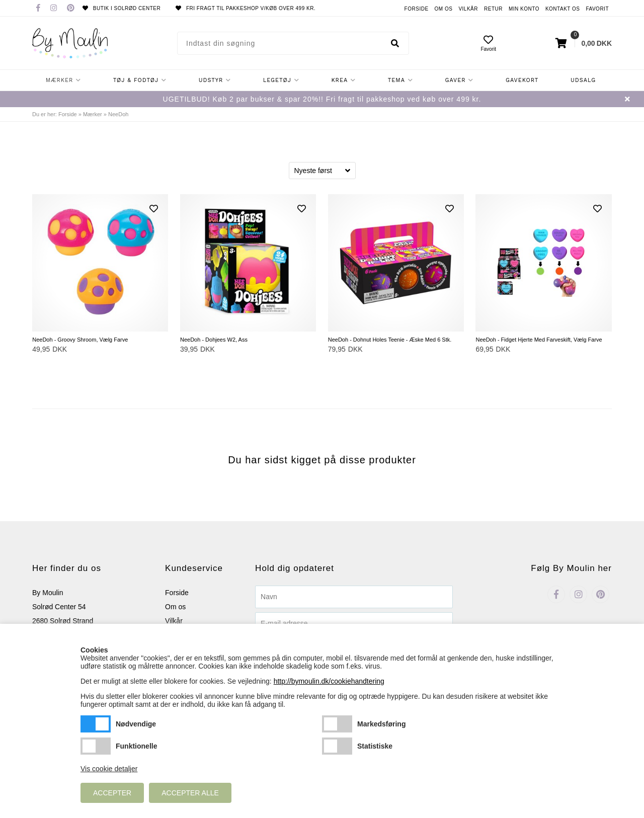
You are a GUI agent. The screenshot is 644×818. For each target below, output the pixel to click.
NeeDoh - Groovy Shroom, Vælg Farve (80, 340)
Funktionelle (96, 746)
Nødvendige (96, 724)
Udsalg (583, 80)
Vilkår (468, 9)
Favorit (597, 9)
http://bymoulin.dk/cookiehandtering (329, 681)
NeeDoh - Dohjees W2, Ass (214, 340)
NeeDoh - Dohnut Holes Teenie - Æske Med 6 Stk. (390, 340)
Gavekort (522, 80)
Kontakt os (563, 9)
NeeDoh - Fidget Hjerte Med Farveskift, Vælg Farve (539, 340)
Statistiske (337, 746)
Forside (417, 9)
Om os (444, 9)
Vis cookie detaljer (109, 769)
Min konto (524, 9)
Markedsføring (337, 724)
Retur (493, 9)
